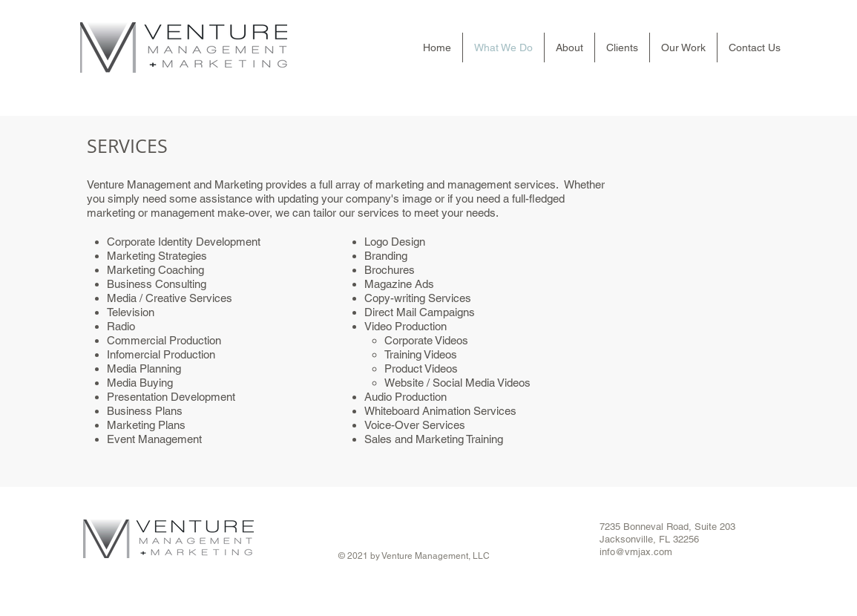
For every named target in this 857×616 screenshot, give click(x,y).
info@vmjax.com (636, 552)
